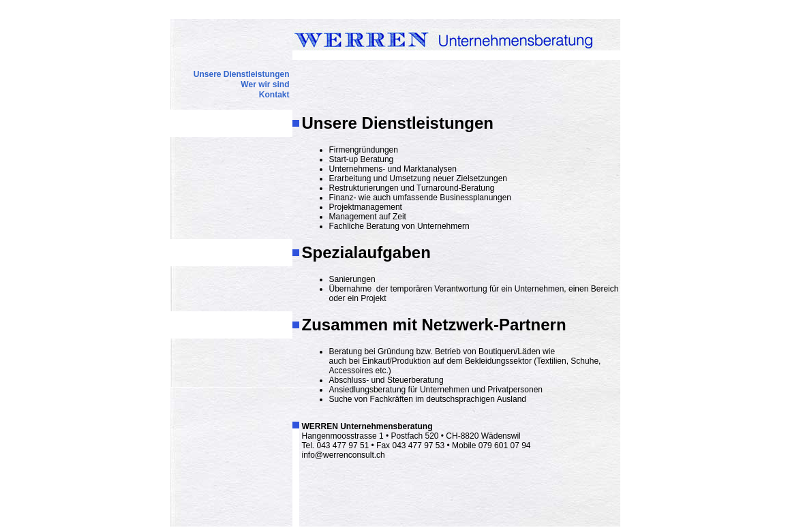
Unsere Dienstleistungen (242, 74)
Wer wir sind (265, 84)
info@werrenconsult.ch (344, 455)
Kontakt (274, 95)
